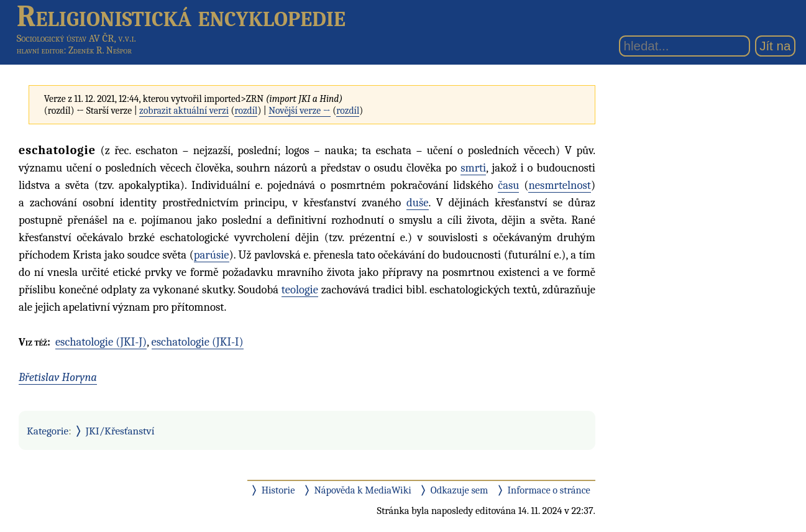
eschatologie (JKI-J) (101, 342)
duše (417, 203)
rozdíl (246, 111)
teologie (300, 290)
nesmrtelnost (559, 185)
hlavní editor (40, 50)
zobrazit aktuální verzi (184, 111)
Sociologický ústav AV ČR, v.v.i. (76, 38)
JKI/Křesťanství (120, 431)
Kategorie (48, 431)
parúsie (212, 255)
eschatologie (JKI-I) (198, 342)
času (508, 185)
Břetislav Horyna (58, 377)
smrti (473, 168)
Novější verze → (300, 111)
